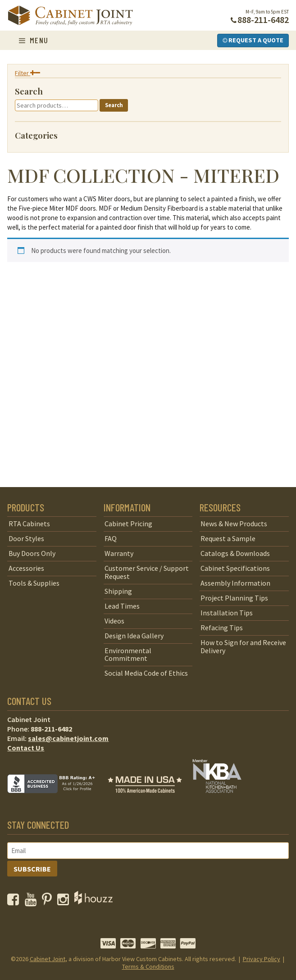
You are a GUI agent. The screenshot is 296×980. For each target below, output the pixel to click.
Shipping (118, 591)
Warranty (119, 553)
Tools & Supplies (34, 583)
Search (114, 105)
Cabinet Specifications (235, 568)
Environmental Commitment (128, 655)
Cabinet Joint (48, 959)
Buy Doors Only (32, 553)
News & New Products (234, 524)
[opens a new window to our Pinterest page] (49, 902)
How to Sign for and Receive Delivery (243, 646)
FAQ (111, 538)
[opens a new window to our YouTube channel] (33, 902)
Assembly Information (235, 583)
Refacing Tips (222, 628)
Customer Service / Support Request (147, 572)
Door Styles (26, 538)
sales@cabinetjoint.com (68, 738)
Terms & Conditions (148, 966)
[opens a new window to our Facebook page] (15, 902)
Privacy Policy (262, 959)
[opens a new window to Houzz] (93, 902)
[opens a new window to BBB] (57, 799)
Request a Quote (253, 40)
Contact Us (26, 748)
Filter (27, 73)
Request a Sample (228, 538)
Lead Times (122, 606)
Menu (34, 40)
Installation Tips (227, 613)
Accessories (26, 568)
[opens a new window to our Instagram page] (65, 902)
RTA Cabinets (29, 524)
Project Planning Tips (234, 598)
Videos (114, 621)
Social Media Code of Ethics (146, 673)
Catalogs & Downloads (235, 553)
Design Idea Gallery (134, 636)
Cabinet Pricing (128, 524)
